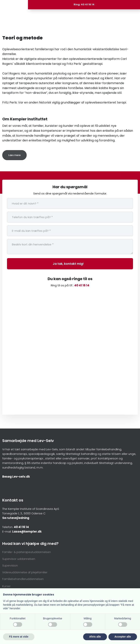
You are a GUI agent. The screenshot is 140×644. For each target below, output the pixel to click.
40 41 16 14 (82, 285)
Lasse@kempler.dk (27, 532)
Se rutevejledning (16, 518)
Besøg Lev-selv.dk (16, 477)
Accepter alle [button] (123, 637)
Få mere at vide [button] (19, 637)
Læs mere (14, 155)
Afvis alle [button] (95, 637)
